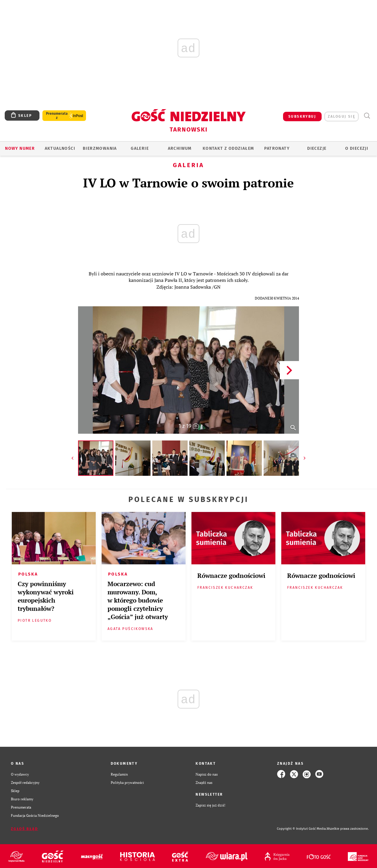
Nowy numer (20, 148)
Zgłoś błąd (24, 829)
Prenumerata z (57, 116)
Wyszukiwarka (367, 116)
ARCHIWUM (180, 148)
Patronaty (277, 148)
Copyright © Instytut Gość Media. (302, 829)
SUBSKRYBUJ (302, 117)
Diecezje (317, 148)
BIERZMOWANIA (100, 148)
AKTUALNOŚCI (60, 148)
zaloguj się (342, 117)
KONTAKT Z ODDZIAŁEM (228, 148)
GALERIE (140, 148)
